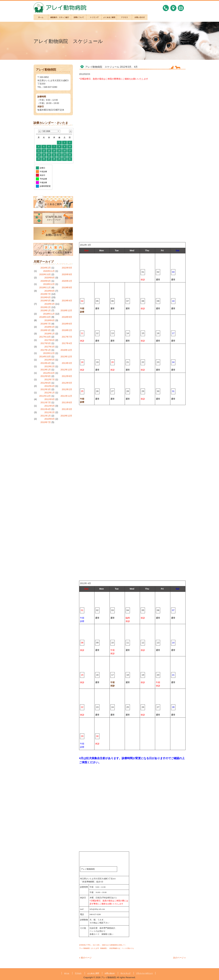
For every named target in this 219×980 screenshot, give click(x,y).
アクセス (78, 973)
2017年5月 (46, 343)
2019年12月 (49, 284)
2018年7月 (46, 324)
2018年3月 (46, 330)
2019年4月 (67, 301)
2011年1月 (46, 416)
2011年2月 (50, 412)
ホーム (67, 973)
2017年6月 (50, 340)
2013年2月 (50, 366)
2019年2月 (46, 307)
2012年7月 (50, 379)
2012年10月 (49, 373)
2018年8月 (50, 320)
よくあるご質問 (93, 973)
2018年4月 (50, 327)
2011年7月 (46, 402)
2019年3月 (50, 304)
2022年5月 (67, 268)
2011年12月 (45, 396)
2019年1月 (46, 310)
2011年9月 (50, 399)
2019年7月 (46, 294)
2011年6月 (67, 402)
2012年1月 (50, 393)
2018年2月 (67, 330)
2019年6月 (46, 297)
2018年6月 (67, 324)
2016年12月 (66, 350)
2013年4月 (46, 363)
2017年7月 (67, 337)
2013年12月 (66, 357)
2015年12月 (49, 353)
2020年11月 (49, 271)
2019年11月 (45, 287)
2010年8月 (50, 419)
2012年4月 (50, 386)
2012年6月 (46, 383)
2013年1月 (46, 370)
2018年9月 (67, 317)
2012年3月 (46, 389)
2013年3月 (67, 363)
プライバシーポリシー (144, 973)
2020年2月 (67, 281)
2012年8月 (67, 376)
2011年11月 (66, 396)
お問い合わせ (110, 973)
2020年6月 (46, 281)
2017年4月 (67, 343)
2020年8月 (50, 278)
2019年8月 (50, 291)
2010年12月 (66, 416)
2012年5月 (67, 383)
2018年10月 (45, 317)
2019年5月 (46, 301)
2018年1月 (50, 334)
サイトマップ (125, 973)
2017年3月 (50, 347)
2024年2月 (46, 268)
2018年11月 (49, 314)
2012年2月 (67, 389)
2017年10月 (45, 337)
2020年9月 (67, 274)
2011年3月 (67, 409)
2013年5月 (50, 360)
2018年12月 (66, 310)
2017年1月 (46, 350)
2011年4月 (46, 409)
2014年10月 (45, 357)
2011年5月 (50, 406)
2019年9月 (67, 287)
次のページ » (179, 958)
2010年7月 (46, 422)
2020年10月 (45, 274)
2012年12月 (66, 370)
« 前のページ (85, 958)
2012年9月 (46, 376)
